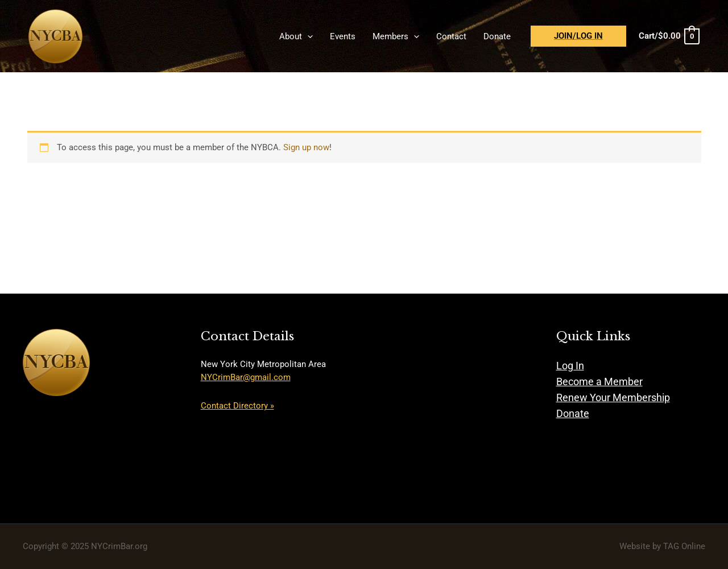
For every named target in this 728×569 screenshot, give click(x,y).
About (296, 36)
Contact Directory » (237, 406)
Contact (451, 36)
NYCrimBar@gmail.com (246, 377)
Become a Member (599, 382)
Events (343, 36)
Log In (570, 366)
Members (396, 36)
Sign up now (306, 147)
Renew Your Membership (613, 397)
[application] (307, 36)
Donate (497, 36)
